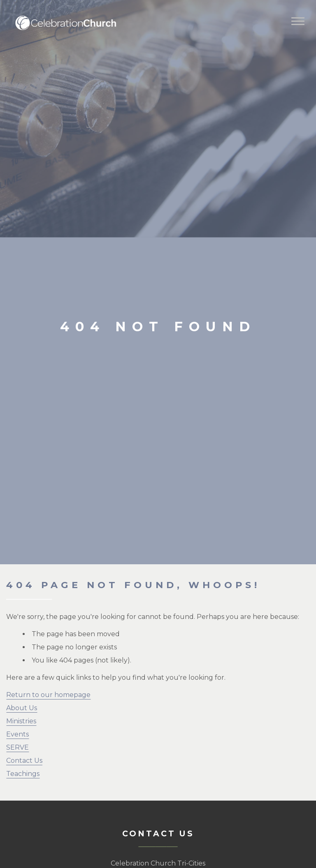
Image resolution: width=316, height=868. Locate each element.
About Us (22, 708)
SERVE (17, 747)
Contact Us (24, 761)
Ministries (21, 721)
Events (17, 734)
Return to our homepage (48, 695)
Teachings (23, 774)
